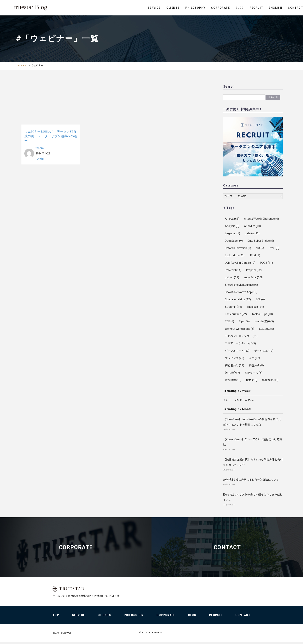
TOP (56, 617)
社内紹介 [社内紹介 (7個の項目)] (232, 373)
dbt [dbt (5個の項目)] (260, 248)
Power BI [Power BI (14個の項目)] (233, 270)
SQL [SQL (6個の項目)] (260, 299)
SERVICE (138, 8)
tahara (40, 148)
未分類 (40, 159)
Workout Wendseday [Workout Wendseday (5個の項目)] (240, 329)
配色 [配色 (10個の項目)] (252, 380)
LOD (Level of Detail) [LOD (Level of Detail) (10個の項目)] (240, 263)
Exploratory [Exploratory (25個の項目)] (235, 255)
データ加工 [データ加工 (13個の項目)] (264, 351)
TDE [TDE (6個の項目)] (229, 321)
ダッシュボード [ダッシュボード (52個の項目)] (237, 351)
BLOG (224, 8)
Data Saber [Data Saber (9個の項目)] (234, 241)
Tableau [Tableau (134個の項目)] (255, 307)
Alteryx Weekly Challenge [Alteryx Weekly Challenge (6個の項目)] (261, 219)
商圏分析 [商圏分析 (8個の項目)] (256, 365)
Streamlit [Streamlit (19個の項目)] (233, 307)
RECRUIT (240, 8)
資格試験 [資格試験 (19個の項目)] (233, 380)
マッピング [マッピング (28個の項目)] (234, 358)
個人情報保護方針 (62, 635)
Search (273, 97)
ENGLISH (260, 8)
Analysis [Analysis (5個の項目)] (232, 226)
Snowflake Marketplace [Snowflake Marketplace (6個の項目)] (241, 285)
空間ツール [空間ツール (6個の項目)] (253, 373)
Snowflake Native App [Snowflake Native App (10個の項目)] (241, 292)
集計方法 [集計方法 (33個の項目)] (270, 380)
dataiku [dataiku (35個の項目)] (252, 233)
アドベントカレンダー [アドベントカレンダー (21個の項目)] (241, 336)
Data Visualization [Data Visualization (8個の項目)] (238, 248)
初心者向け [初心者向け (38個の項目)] (234, 365)
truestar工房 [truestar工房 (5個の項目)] (264, 321)
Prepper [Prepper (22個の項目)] (254, 270)
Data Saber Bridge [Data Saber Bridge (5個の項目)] (261, 241)
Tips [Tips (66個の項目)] (244, 321)
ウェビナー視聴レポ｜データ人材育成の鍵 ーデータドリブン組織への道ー (51, 136)
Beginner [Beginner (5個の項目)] (232, 233)
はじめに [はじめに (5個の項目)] (266, 329)
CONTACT (288, 8)
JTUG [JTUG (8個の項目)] (255, 255)
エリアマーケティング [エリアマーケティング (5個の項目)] (240, 343)
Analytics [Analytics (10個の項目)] (252, 226)
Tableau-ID (22, 66)
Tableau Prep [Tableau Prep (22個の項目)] (236, 314)
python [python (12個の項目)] (232, 277)
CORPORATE (205, 8)
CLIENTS (157, 8)
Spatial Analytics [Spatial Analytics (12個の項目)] (238, 299)
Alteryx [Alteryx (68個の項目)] (232, 219)
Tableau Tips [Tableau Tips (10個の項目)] (262, 314)
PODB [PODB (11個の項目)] (266, 263)
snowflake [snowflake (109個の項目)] (254, 277)
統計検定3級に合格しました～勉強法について (251, 480)
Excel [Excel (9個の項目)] (274, 248)
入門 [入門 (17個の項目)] (254, 358)
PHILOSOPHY (179, 8)
